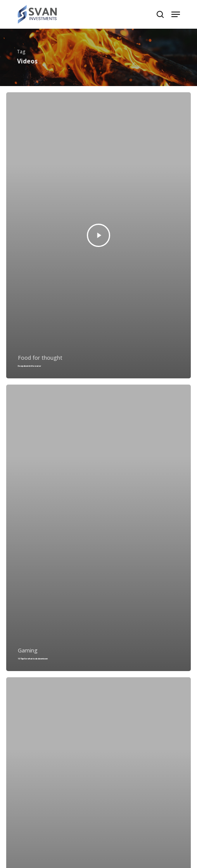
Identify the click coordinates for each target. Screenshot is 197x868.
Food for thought (40, 358)
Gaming (28, 650)
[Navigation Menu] (176, 14)
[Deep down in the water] (98, 236)
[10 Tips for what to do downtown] (98, 528)
